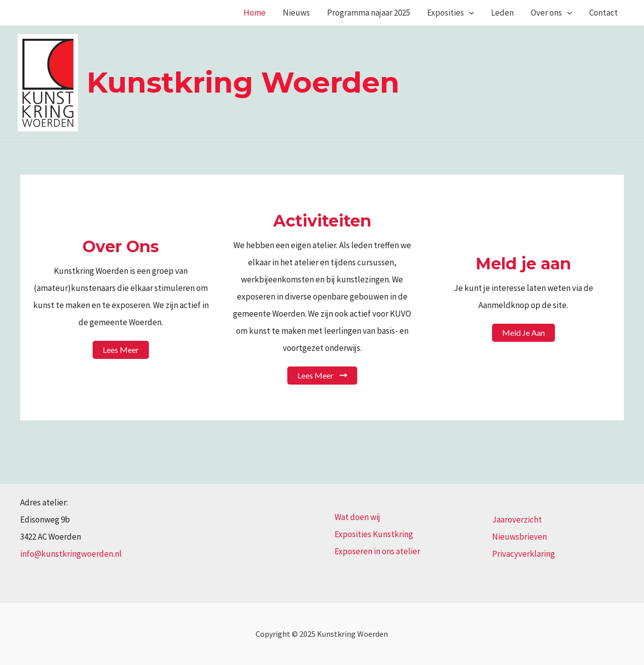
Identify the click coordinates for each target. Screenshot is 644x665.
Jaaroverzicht (517, 520)
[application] (469, 13)
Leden (502, 13)
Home (255, 13)
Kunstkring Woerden (243, 82)
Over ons (551, 13)
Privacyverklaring (524, 554)
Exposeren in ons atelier (377, 551)
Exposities (451, 13)
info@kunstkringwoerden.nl (71, 554)
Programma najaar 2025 (369, 13)
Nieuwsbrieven (519, 537)
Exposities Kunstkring (374, 534)
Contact (603, 13)
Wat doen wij (357, 517)
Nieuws (296, 13)
